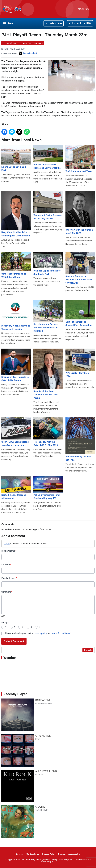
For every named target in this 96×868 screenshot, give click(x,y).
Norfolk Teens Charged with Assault (16, 488)
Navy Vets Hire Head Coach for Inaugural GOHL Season (16, 214)
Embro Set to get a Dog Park (16, 158)
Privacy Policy (49, 854)
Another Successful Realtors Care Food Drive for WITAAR (80, 268)
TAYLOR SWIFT (42, 810)
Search (88, 650)
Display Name (9, 551)
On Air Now (85, 9)
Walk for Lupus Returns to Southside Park (48, 264)
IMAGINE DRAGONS (44, 703)
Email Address (9, 578)
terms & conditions (61, 633)
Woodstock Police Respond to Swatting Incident (48, 205)
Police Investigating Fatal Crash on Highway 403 (48, 488)
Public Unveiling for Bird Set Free (80, 439)
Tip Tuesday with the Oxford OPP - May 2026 (48, 432)
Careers (20, 854)
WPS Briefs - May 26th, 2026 (80, 363)
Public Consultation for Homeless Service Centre (48, 157)
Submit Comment (14, 641)
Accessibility (74, 854)
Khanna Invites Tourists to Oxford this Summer (16, 365)
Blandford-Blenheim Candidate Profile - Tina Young (48, 374)
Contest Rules (33, 854)
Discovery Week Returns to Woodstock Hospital (16, 315)
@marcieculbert (28, 53)
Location (6, 565)
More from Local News (33, 43)
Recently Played (15, 694)
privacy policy (40, 633)
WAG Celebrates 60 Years (80, 159)
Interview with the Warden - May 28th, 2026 (80, 213)
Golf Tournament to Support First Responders (80, 313)
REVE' (38, 739)
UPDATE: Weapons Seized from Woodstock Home (16, 432)
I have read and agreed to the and (38, 633)
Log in (7, 544)
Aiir (53, 861)
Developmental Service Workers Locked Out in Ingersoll (48, 316)
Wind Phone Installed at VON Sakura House (16, 265)
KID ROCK (39, 775)
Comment (7, 592)
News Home (11, 43)
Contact (62, 854)
